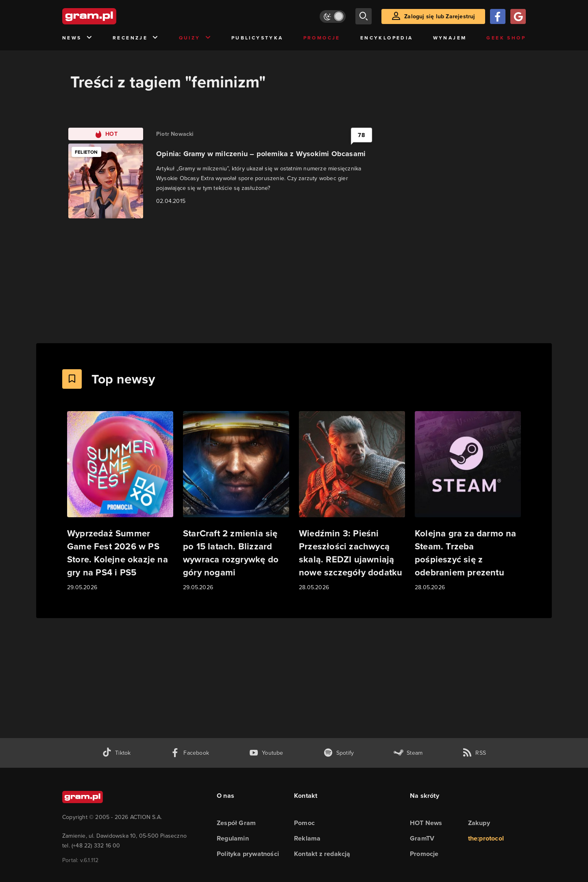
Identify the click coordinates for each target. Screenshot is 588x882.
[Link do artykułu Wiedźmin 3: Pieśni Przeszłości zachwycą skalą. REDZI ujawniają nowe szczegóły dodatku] (352, 502)
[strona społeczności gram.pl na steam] (408, 753)
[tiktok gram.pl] (116, 753)
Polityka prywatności (248, 854)
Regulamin (233, 838)
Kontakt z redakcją (322, 854)
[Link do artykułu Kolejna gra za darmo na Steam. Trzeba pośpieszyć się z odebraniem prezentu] (468, 502)
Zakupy (479, 823)
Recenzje (136, 38)
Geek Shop (506, 38)
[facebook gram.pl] (190, 753)
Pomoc (304, 823)
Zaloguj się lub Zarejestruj (440, 16)
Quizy (195, 38)
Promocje (322, 38)
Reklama (307, 838)
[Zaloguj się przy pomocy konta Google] (518, 16)
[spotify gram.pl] (339, 753)
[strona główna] (109, 16)
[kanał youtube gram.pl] (266, 753)
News (77, 38)
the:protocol (486, 838)
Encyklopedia (387, 38)
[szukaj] (364, 16)
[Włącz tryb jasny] (333, 16)
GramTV (422, 838)
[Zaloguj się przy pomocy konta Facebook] (498, 16)
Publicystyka (257, 38)
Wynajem (450, 38)
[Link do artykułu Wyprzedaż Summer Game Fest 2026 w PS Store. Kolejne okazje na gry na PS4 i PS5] (120, 502)
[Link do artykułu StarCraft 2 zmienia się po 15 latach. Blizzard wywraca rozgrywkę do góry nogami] (236, 502)
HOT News (426, 823)
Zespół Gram (236, 823)
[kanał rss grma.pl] (474, 753)
